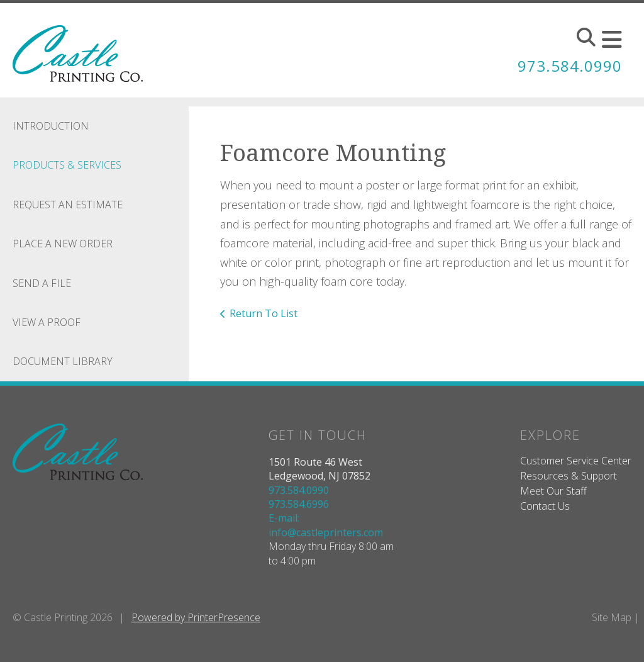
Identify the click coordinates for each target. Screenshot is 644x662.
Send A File (42, 283)
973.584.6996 (299, 504)
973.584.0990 (570, 66)
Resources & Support (569, 476)
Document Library (63, 361)
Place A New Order (63, 244)
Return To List (264, 313)
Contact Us (545, 506)
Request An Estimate (68, 205)
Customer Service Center (576, 461)
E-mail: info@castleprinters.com (326, 525)
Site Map (612, 617)
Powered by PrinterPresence (196, 617)
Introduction (51, 126)
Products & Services (67, 165)
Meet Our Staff (553, 491)
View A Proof (47, 322)
